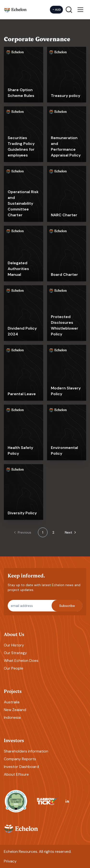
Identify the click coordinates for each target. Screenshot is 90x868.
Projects (13, 691)
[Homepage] (15, 10)
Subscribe (67, 606)
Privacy (10, 861)
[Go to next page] (69, 532)
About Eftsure (16, 774)
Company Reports (20, 759)
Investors (14, 740)
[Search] (69, 10)
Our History (14, 645)
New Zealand (15, 710)
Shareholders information (26, 751)
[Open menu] (80, 10)
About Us (14, 634)
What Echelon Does (21, 661)
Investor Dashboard (21, 767)
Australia (12, 702)
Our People (14, 668)
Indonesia (12, 717)
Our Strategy (15, 653)
